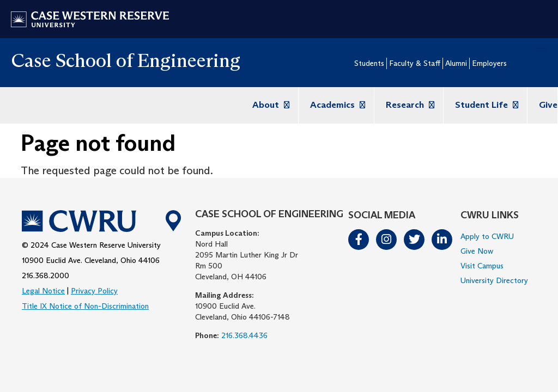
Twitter (415, 240)
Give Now (477, 251)
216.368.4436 (244, 335)
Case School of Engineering (126, 60)
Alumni (456, 63)
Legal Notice (43, 291)
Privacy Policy (94, 291)
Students (369, 63)
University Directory (494, 280)
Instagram (387, 240)
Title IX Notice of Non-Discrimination (85, 306)
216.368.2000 (46, 275)
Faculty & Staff (415, 63)
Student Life (485, 105)
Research (409, 105)
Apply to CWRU (487, 236)
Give (548, 105)
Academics (336, 105)
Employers (489, 63)
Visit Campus (482, 266)
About (269, 105)
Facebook (359, 240)
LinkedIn (442, 240)
